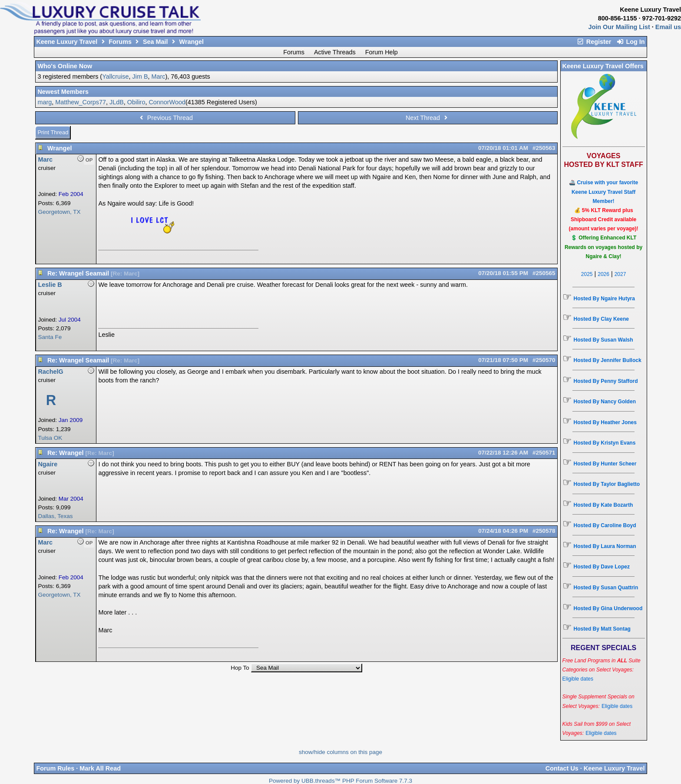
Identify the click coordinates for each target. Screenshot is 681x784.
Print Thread (53, 132)
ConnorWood (167, 102)
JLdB (117, 102)
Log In (630, 42)
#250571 (544, 453)
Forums (120, 42)
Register (594, 42)
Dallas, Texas (55, 516)
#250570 (544, 360)
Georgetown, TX (59, 212)
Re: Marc (125, 274)
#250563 (544, 148)
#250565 (544, 273)
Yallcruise (115, 76)
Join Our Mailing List (619, 27)
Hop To (240, 668)
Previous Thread (165, 118)
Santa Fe (50, 337)
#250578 (544, 531)
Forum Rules (55, 768)
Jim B (140, 76)
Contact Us (562, 768)
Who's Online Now (65, 66)
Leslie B (50, 285)
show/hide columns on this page (340, 752)
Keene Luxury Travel (67, 42)
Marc (158, 76)
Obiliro (136, 102)
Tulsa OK (50, 438)
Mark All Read (100, 768)
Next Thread (428, 118)
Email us (668, 27)
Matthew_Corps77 (81, 102)
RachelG (50, 372)
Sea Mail (155, 42)
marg (45, 102)
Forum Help (382, 52)
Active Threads (335, 52)
